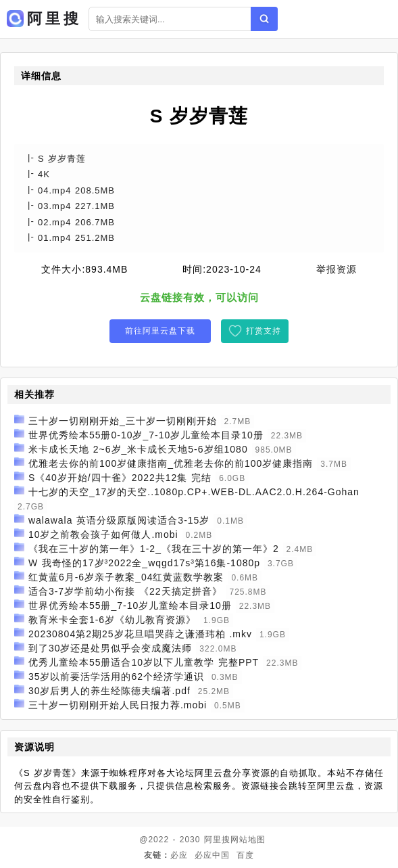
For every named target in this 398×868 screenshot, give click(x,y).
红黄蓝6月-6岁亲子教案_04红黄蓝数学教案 (126, 577)
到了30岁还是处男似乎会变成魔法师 (110, 648)
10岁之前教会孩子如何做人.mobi (103, 534)
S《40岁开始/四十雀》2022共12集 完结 (120, 478)
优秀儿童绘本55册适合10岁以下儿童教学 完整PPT (144, 662)
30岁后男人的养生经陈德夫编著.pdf (109, 691)
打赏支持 (264, 331)
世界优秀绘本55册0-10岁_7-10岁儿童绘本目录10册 (146, 435)
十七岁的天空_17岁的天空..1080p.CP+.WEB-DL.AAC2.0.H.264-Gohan (194, 492)
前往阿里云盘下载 (160, 331)
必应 (179, 855)
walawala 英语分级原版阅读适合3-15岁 (119, 520)
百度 (245, 855)
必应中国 (212, 855)
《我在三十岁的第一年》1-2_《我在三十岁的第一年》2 (154, 549)
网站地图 (248, 840)
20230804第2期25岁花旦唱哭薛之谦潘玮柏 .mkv (140, 634)
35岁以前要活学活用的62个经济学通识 (116, 677)
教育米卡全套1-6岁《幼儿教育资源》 (112, 620)
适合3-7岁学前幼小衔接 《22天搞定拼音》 (125, 591)
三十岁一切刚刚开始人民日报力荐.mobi (118, 705)
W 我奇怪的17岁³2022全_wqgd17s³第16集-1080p (144, 563)
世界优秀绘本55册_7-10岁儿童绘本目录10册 (130, 606)
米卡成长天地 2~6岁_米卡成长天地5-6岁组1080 (138, 449)
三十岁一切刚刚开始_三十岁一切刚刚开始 (123, 421)
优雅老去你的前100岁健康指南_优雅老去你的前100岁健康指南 (171, 463)
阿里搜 (217, 840)
